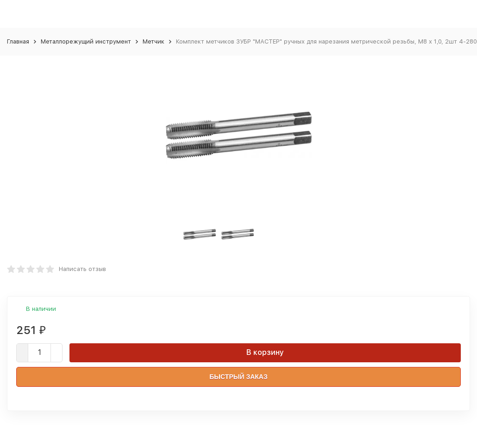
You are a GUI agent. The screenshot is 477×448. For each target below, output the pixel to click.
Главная (18, 41)
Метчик (154, 41)
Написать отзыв (82, 269)
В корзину (265, 352)
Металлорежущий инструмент (86, 41)
